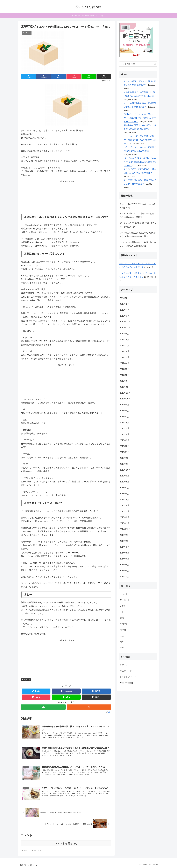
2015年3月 (125, 511)
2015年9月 (125, 476)
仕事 (122, 612)
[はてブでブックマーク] (59, 77)
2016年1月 (125, 452)
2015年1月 (125, 523)
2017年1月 (125, 381)
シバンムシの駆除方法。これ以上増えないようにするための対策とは (138, 244)
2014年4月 (125, 571)
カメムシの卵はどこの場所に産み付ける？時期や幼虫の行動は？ (137, 215)
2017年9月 (125, 334)
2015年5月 (125, 500)
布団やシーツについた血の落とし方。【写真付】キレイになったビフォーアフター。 (140, 118)
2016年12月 (125, 387)
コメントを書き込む (66, 843)
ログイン (124, 665)
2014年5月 (125, 565)
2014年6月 (125, 559)
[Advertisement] (66, 197)
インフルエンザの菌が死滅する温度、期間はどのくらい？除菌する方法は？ (140, 140)
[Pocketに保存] (74, 77)
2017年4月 (125, 363)
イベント (124, 594)
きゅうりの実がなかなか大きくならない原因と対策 (138, 206)
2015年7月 (125, 488)
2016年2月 (125, 446)
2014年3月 (125, 577)
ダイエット (26, 680)
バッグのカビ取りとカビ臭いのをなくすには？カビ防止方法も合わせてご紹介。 (140, 162)
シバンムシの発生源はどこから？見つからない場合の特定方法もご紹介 (138, 235)
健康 (122, 618)
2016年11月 (125, 393)
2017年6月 (125, 351)
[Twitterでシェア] (29, 77)
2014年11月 (125, 535)
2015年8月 (125, 482)
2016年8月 (125, 411)
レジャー (124, 606)
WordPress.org (126, 683)
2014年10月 (125, 541)
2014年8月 (125, 553)
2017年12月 (125, 322)
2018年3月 (125, 316)
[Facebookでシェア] (44, 77)
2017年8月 (125, 340)
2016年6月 (125, 423)
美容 (122, 642)
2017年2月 (125, 375)
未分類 (123, 630)
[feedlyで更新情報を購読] (43, 707)
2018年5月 (125, 304)
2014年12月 (125, 529)
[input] (138, 64)
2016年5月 (125, 428)
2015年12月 (125, 458)
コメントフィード (128, 677)
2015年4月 (125, 505)
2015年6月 (125, 494)
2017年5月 (125, 357)
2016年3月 (125, 440)
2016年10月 (125, 399)
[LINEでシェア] (89, 77)
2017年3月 (125, 369)
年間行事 (124, 624)
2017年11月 (125, 328)
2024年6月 (125, 298)
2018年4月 (125, 310)
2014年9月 (125, 547)
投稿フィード (126, 671)
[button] (104, 77)
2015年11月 (125, 464)
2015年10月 (125, 470)
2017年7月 (125, 346)
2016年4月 (125, 434)
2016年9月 (125, 405)
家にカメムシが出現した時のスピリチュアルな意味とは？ (138, 225)
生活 (122, 636)
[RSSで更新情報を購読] (89, 707)
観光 (122, 647)
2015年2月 (125, 517)
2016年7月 (125, 417)
